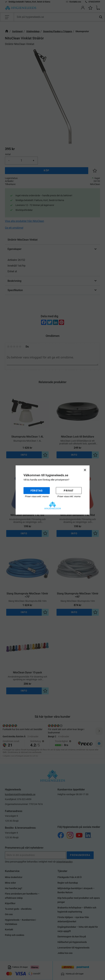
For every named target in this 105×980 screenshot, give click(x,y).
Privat (69, 490)
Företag (37, 490)
